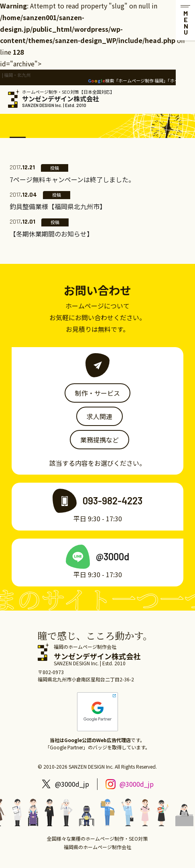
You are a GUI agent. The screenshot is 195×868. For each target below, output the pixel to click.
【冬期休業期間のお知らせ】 (51, 234)
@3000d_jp (72, 784)
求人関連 (100, 416)
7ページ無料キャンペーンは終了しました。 (72, 179)
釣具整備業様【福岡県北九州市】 (58, 206)
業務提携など (100, 440)
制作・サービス (97, 393)
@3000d (113, 556)
